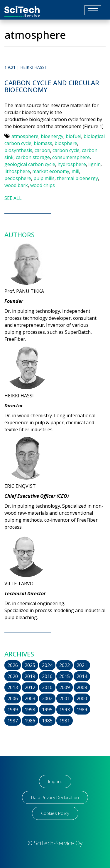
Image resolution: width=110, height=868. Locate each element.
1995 (47, 710)
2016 (47, 676)
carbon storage (33, 157)
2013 (13, 687)
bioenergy (52, 136)
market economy (51, 171)
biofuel (73, 136)
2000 (82, 698)
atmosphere (25, 136)
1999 (13, 710)
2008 (82, 687)
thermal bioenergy (77, 178)
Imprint (55, 781)
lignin (94, 164)
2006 (13, 698)
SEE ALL (13, 198)
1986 (30, 721)
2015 (65, 676)
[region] (55, 830)
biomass (43, 143)
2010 (47, 687)
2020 (13, 676)
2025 (30, 665)
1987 (13, 721)
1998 (30, 710)
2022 (65, 665)
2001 (65, 698)
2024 (47, 665)
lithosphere (17, 171)
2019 (30, 676)
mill (75, 171)
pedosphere (18, 178)
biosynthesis (18, 150)
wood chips (43, 185)
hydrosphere (72, 164)
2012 (30, 687)
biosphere (66, 143)
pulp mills (44, 178)
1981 (65, 721)
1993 (65, 710)
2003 (30, 698)
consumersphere (71, 157)
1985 (47, 721)
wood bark (16, 185)
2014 (82, 676)
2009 (65, 687)
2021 (82, 665)
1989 (82, 710)
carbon (42, 150)
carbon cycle (66, 150)
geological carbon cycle (30, 164)
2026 (13, 665)
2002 (47, 698)
